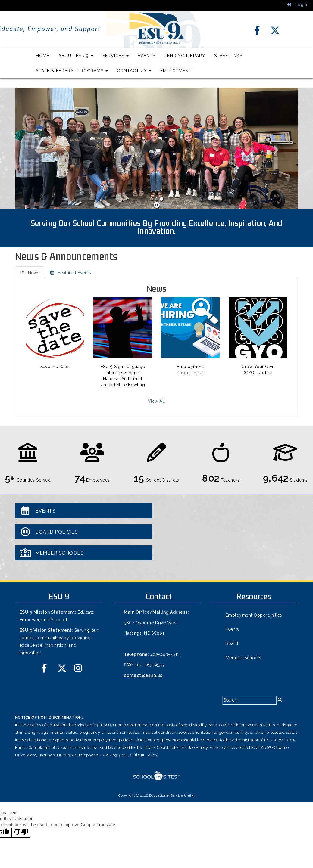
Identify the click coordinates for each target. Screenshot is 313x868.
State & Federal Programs (72, 71)
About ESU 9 (76, 56)
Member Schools (244, 658)
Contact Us (134, 71)
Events (147, 56)
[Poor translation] (21, 833)
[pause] (157, 205)
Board (232, 643)
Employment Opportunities (254, 615)
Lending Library (185, 56)
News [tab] (30, 273)
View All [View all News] (156, 401)
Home (43, 56)
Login (297, 5)
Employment (176, 71)
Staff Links (228, 56)
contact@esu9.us (143, 675)
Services (116, 56)
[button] (36, 148)
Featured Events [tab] (70, 273)
